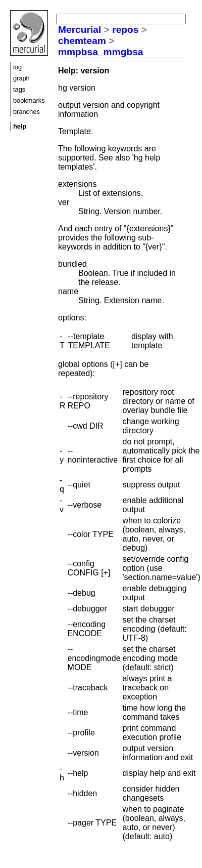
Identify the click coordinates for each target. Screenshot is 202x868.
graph (21, 78)
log (17, 67)
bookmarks (29, 100)
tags (19, 89)
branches (27, 112)
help (20, 126)
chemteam (82, 41)
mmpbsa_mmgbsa (100, 52)
